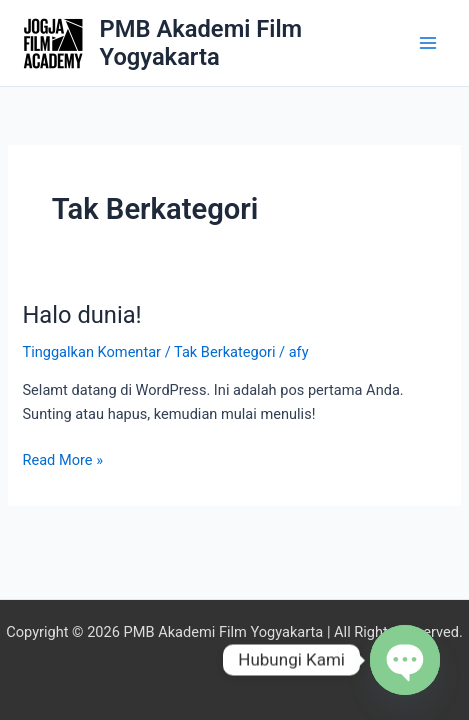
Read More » (62, 458)
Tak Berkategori (224, 352)
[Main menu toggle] (428, 43)
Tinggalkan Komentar (91, 352)
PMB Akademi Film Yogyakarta (201, 43)
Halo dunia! (81, 315)
